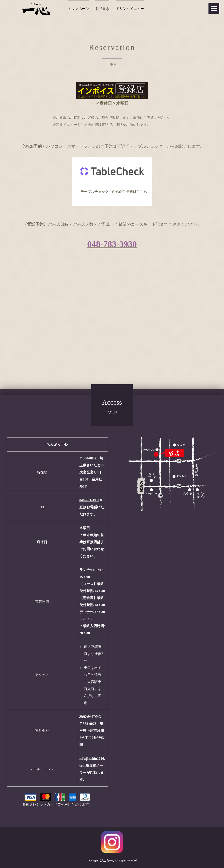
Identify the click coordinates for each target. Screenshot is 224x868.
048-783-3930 (89, 500)
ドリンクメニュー (130, 9)
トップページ (78, 9)
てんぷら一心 (107, 861)
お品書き (102, 9)
